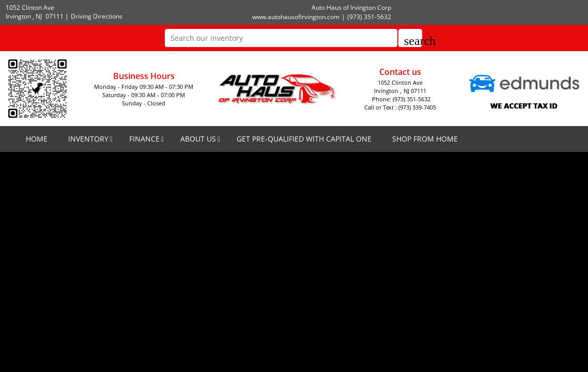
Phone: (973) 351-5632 (401, 99)
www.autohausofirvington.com (296, 17)
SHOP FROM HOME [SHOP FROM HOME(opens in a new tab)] (425, 139)
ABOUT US (198, 139)
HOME (37, 139)
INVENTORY (88, 139)
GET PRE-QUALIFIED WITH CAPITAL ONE (304, 139)
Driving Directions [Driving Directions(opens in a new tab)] (97, 16)
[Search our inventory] (281, 38)
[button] (410, 38)
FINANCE (144, 139)
